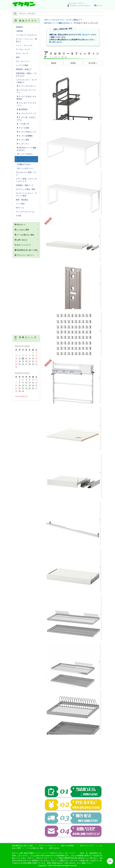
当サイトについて (26, 245)
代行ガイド (26, 224)
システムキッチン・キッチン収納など (65, 20)
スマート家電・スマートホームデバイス (26, 180)
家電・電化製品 (22, 200)
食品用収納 (22, 109)
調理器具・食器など (24, 69)
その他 (18, 216)
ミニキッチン (23, 144)
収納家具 (19, 27)
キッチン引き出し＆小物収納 (26, 98)
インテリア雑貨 (22, 65)
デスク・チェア (22, 53)
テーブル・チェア (23, 49)
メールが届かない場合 (26, 235)
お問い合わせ (82, 35)
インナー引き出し (25, 154)
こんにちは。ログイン (79, 4)
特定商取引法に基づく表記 (26, 251)
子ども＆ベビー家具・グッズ (26, 174)
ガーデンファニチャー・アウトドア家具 (26, 194)
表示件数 (93, 63)
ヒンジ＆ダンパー (25, 168)
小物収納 (19, 31)
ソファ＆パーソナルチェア (26, 35)
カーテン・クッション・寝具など (26, 40)
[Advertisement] (73, 762)
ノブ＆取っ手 (23, 124)
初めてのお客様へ (68, 846)
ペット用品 (20, 204)
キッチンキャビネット (26, 86)
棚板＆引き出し (24, 164)
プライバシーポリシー (26, 255)
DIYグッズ (20, 208)
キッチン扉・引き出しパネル (26, 119)
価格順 (54, 63)
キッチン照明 (23, 140)
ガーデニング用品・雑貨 (25, 189)
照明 (18, 57)
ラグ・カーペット (23, 61)
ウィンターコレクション (25, 212)
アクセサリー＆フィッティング (27, 159)
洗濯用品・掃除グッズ (25, 185)
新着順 (73, 63)
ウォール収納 (23, 128)
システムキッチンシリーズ (26, 91)
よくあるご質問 (26, 230)
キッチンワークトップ (26, 113)
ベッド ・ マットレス (24, 45)
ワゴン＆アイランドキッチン (26, 104)
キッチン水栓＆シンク (26, 132)
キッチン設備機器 (25, 136)
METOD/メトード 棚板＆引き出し (57, 23)
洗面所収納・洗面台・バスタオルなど (26, 75)
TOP (46, 20)
